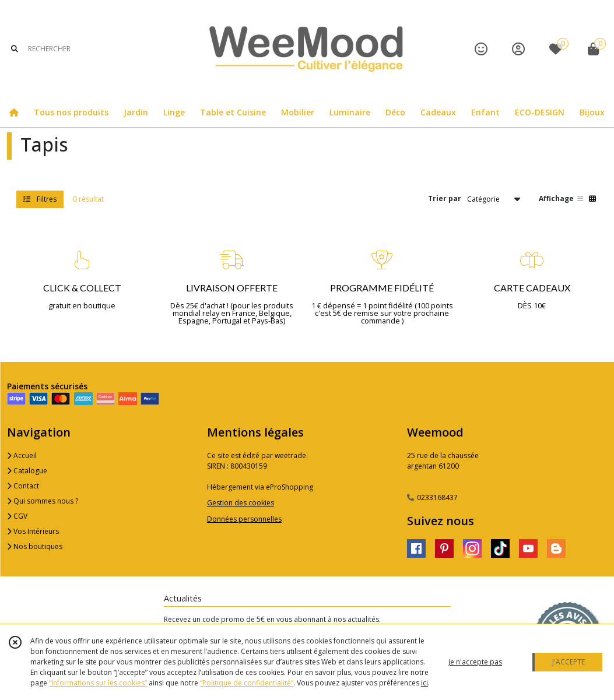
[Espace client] (518, 49)
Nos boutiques (35, 546)
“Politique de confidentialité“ (247, 683)
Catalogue (27, 471)
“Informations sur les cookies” (98, 683)
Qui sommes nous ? (43, 501)
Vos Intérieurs (33, 531)
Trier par (445, 198)
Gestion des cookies (241, 503)
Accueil (22, 455)
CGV (17, 516)
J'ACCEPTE (569, 662)
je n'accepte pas (475, 662)
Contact (23, 486)
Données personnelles (244, 519)
